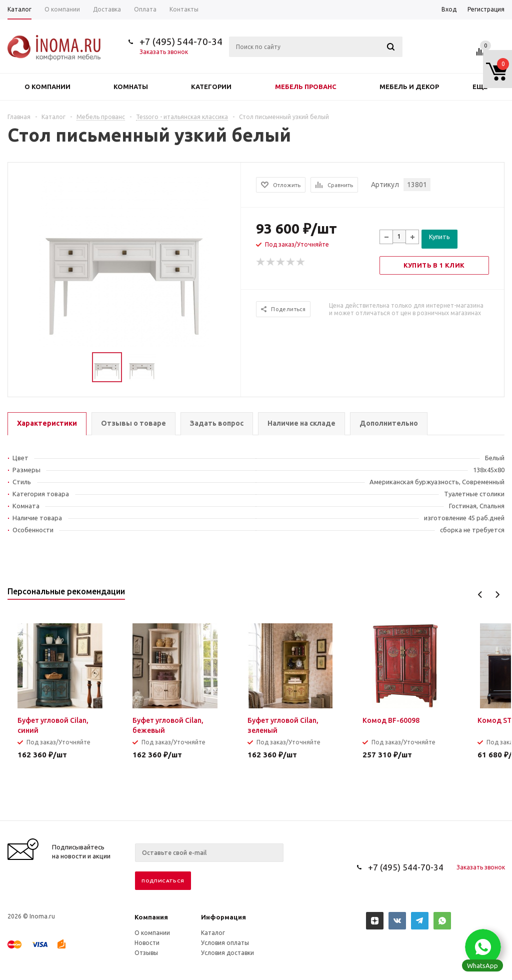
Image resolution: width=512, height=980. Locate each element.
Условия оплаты (225, 943)
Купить (439, 237)
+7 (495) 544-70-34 (181, 42)
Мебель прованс (306, 87)
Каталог (213, 933)
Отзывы (146, 953)
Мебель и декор (409, 87)
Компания (151, 917)
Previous (480, 595)
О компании (47, 87)
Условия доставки (227, 953)
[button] (483, 947)
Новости (147, 943)
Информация (223, 917)
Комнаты (131, 87)
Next (497, 595)
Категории (211, 87)
